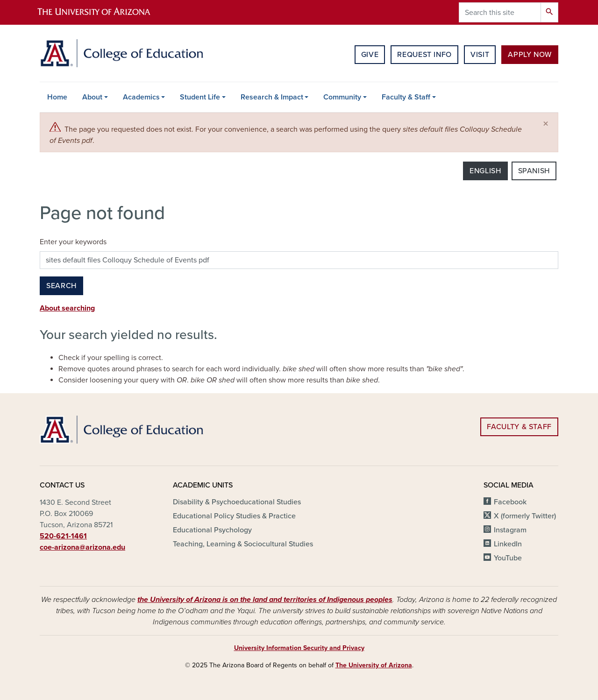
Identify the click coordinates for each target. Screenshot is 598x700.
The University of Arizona (374, 665)
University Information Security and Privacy (299, 648)
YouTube (508, 558)
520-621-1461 (63, 536)
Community (342, 97)
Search (61, 286)
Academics (141, 97)
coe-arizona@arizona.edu (82, 547)
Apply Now (530, 55)
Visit (480, 55)
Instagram (510, 530)
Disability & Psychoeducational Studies (237, 502)
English (485, 171)
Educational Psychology (212, 530)
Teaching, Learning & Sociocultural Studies (243, 544)
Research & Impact (272, 97)
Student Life (200, 97)
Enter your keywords (73, 242)
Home (57, 97)
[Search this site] (500, 12)
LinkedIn (508, 544)
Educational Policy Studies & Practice (234, 516)
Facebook (510, 502)
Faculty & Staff (406, 97)
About (92, 97)
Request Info (424, 55)
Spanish (534, 171)
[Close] (546, 124)
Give (370, 55)
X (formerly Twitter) (525, 516)
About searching (67, 308)
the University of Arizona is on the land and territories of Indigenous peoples (265, 600)
